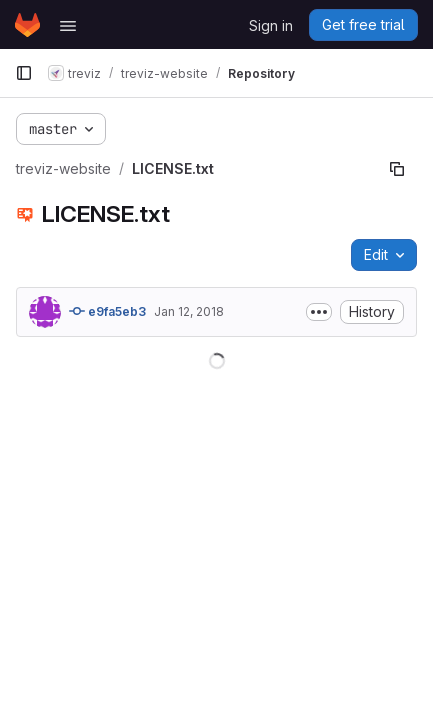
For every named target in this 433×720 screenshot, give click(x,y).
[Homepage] (27, 25)
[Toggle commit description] (319, 312)
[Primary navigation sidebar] (24, 73)
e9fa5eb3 (107, 311)
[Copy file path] (397, 169)
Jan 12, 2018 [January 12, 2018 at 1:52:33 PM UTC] (189, 311)
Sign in (271, 25)
